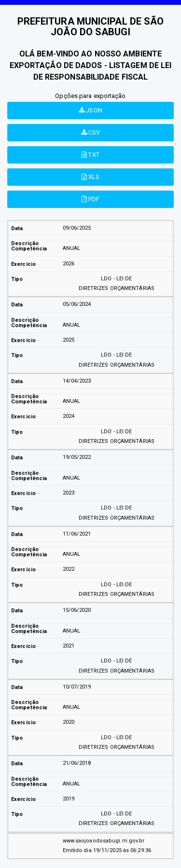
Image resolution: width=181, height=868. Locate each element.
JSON (90, 110)
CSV (91, 132)
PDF (91, 199)
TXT (90, 155)
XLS (91, 177)
